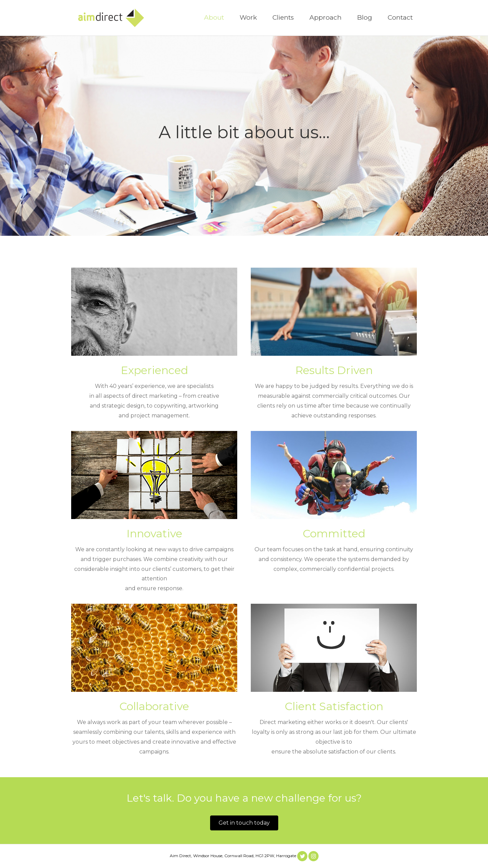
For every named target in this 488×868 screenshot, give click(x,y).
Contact (400, 17)
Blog (365, 17)
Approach (326, 17)
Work (248, 17)
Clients (283, 17)
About (214, 17)
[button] (244, 823)
